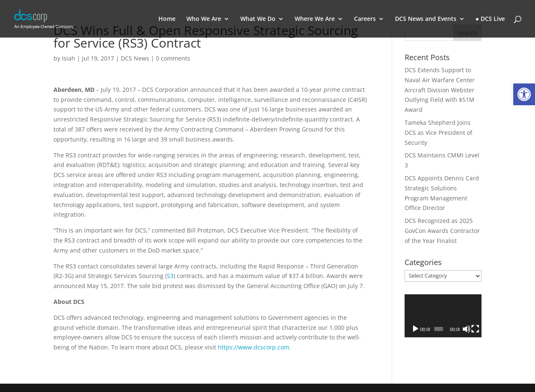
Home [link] (167, 19)
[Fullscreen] (475, 329)
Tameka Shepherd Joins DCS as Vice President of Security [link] (438, 133)
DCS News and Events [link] (426, 19)
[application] (443, 316)
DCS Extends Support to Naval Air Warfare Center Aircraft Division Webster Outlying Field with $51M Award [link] (440, 90)
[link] (524, 94)
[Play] (415, 329)
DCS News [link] (135, 58)
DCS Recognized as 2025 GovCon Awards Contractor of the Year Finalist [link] (442, 231)
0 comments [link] (173, 58)
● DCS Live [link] (490, 19)
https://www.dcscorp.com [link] (253, 347)
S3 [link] (170, 276)
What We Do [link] (258, 19)
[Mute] (466, 329)
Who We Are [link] (204, 19)
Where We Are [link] (315, 19)
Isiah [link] (69, 58)
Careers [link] (365, 19)
